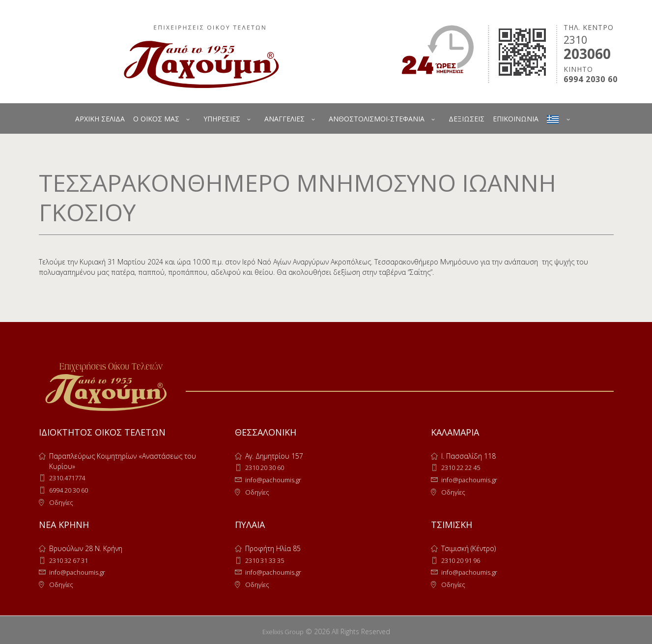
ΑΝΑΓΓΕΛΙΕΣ (284, 119)
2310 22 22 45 (464, 467)
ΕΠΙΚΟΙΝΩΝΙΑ (516, 119)
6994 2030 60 (591, 79)
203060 (587, 54)
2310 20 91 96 (464, 559)
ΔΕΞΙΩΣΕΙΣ (467, 119)
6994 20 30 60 (72, 489)
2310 (575, 40)
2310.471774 (70, 478)
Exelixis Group (283, 629)
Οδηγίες (62, 501)
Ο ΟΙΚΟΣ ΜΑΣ (156, 119)
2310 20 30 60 (268, 467)
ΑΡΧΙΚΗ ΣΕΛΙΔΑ (100, 119)
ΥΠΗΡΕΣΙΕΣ (222, 119)
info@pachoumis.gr (276, 479)
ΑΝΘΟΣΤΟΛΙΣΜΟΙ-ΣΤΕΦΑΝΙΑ (377, 119)
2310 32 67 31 (72, 559)
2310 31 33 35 (268, 559)
